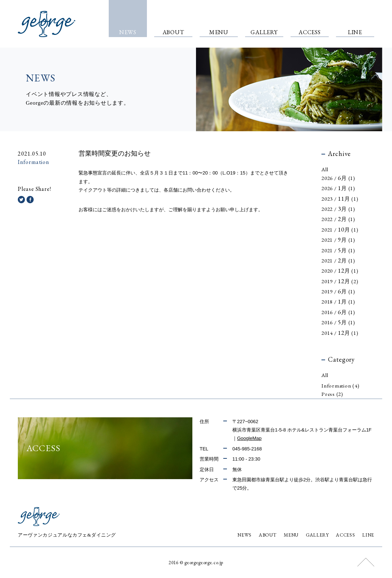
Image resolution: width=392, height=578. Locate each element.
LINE (368, 535)
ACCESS (345, 535)
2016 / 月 (338, 312)
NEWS (245, 535)
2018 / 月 (338, 302)
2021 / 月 (340, 230)
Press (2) (332, 394)
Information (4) (340, 386)
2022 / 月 (338, 209)
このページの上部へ (366, 562)
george (47, 24)
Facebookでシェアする (30, 200)
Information (33, 162)
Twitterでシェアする (21, 200)
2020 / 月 (340, 271)
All (325, 169)
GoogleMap (249, 438)
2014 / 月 (340, 333)
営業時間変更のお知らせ (115, 153)
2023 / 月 (340, 199)
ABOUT (268, 535)
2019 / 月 (340, 282)
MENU (291, 535)
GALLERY (317, 535)
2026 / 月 (338, 178)
